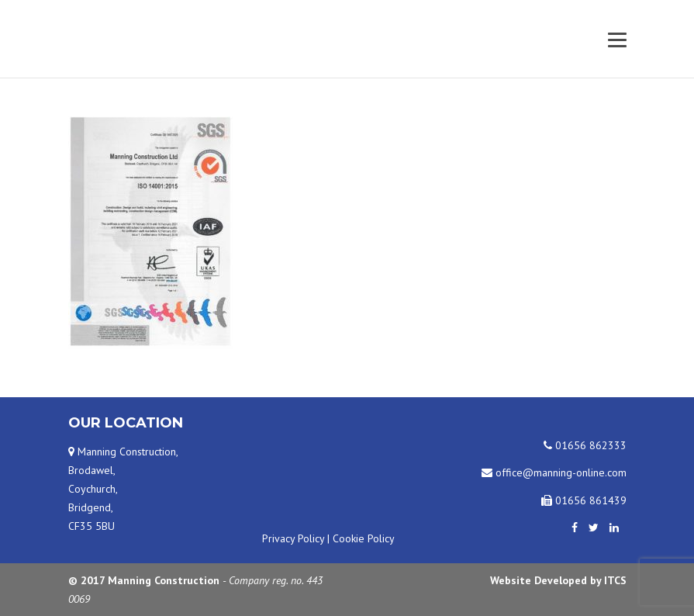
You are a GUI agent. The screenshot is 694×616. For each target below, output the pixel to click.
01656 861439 (584, 500)
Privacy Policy (293, 538)
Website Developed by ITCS (558, 580)
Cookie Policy (364, 538)
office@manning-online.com (554, 472)
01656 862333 (585, 445)
